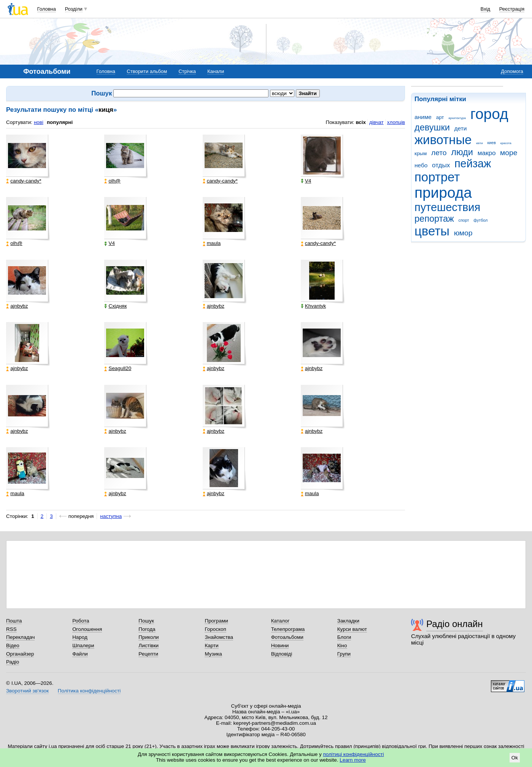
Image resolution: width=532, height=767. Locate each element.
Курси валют (352, 629)
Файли (80, 654)
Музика (213, 654)
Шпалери (83, 646)
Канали (216, 71)
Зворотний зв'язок (27, 691)
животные (443, 140)
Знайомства (219, 637)
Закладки (348, 621)
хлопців (396, 122)
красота (506, 143)
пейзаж (473, 164)
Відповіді (282, 654)
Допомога (512, 71)
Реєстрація (512, 9)
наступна (111, 516)
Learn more (353, 760)
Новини (280, 646)
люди (462, 152)
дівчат (376, 122)
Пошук (146, 621)
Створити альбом (147, 71)
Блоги (344, 637)
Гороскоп (215, 629)
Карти (211, 646)
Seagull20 (118, 368)
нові (39, 122)
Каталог (280, 621)
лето (439, 153)
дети (461, 128)
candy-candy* (24, 181)
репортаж (434, 219)
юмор (463, 233)
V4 (306, 181)
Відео (13, 646)
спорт (464, 220)
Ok (515, 758)
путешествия (447, 207)
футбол (480, 220)
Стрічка (187, 71)
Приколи (148, 637)
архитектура (457, 118)
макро (487, 153)
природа (443, 193)
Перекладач (20, 637)
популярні (60, 122)
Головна (47, 9)
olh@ (112, 181)
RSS (11, 629)
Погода (147, 629)
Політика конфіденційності (89, 691)
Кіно (342, 646)
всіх (361, 122)
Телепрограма (288, 629)
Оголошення (87, 629)
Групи (344, 654)
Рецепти (148, 654)
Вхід (486, 9)
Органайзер (20, 654)
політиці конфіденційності (354, 754)
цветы (432, 231)
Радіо (13, 662)
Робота (81, 621)
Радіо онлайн (455, 624)
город (489, 114)
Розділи (74, 9)
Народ (80, 637)
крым (421, 153)
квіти (480, 143)
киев (492, 143)
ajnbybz (17, 306)
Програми (216, 621)
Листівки (148, 646)
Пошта (14, 621)
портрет (437, 177)
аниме (423, 117)
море (509, 153)
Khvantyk (313, 306)
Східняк (115, 306)
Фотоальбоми (287, 637)
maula (212, 243)
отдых (441, 165)
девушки (432, 127)
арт (440, 117)
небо (421, 165)
